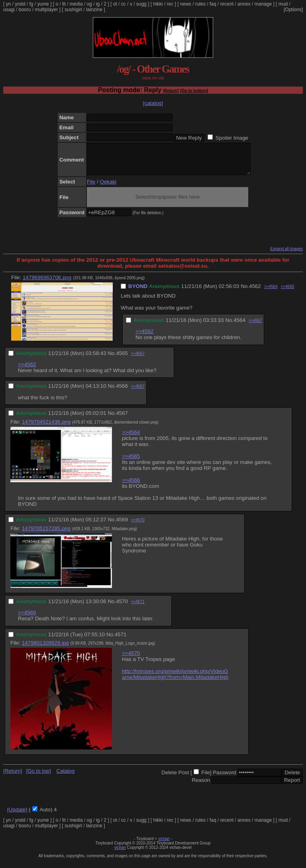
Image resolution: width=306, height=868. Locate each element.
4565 (122, 359)
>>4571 (138, 608)
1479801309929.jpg (45, 649)
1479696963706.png (47, 283)
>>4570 (138, 526)
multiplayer (46, 10)
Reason (201, 786)
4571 (121, 640)
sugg (141, 4)
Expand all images (286, 255)
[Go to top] (38, 777)
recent (227, 4)
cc (124, 4)
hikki (158, 4)
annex (244, 4)
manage (263, 4)
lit (64, 4)
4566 (122, 392)
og (89, 4)
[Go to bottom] (194, 91)
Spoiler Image (232, 138)
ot (115, 4)
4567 (122, 419)
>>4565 (288, 293)
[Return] (171, 91)
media (76, 4)
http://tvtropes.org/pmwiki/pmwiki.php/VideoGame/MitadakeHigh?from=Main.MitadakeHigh (175, 680)
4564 (239, 326)
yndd (20, 4)
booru (25, 10)
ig (98, 4)
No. (245, 292)
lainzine (94, 10)
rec (170, 4)
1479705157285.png (46, 534)
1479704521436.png (46, 428)
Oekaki (108, 188)
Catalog (65, 777)
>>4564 (271, 293)
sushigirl (73, 10)
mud (283, 4)
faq (213, 4)
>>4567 (255, 326)
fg (31, 4)
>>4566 (131, 486)
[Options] (293, 10)
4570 (122, 607)
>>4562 (144, 337)
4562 (255, 292)
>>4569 (27, 618)
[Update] (17, 816)
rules (200, 4)
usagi (9, 10)
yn (9, 4)
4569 (122, 526)
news (186, 4)
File (91, 188)
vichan (164, 845)
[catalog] (153, 103)
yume (43, 4)
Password (225, 778)
